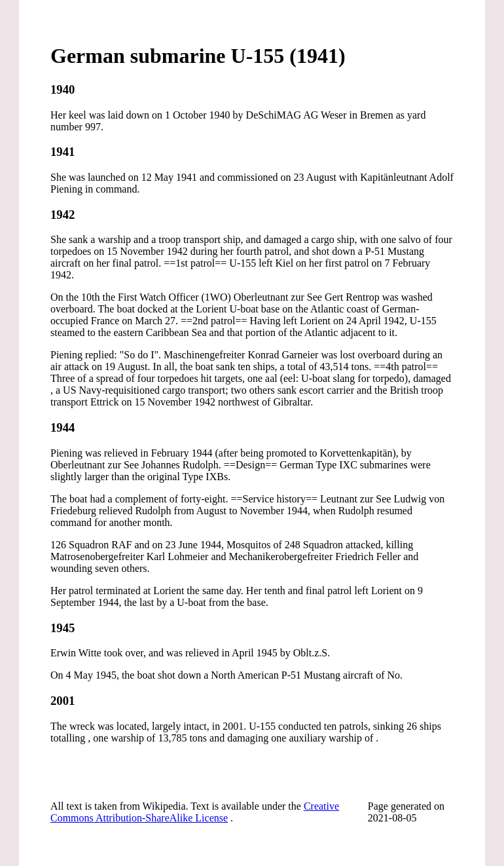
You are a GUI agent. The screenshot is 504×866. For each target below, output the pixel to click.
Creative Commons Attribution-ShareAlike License (195, 812)
